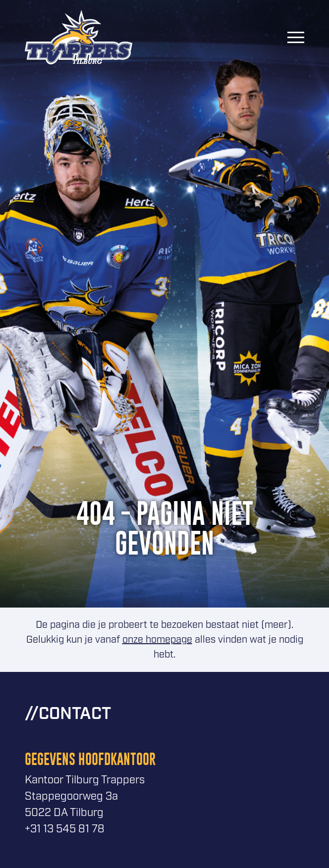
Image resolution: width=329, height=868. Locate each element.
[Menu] (296, 37)
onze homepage (157, 640)
